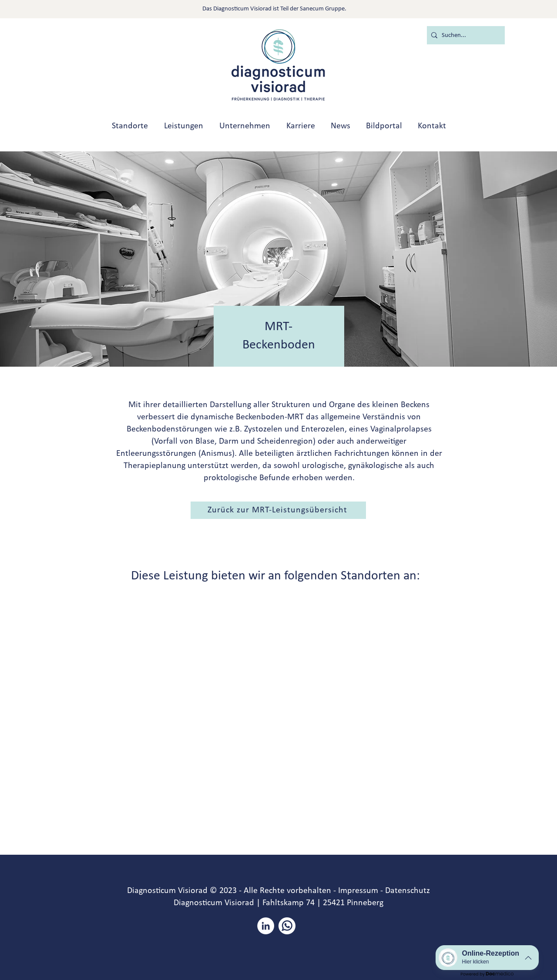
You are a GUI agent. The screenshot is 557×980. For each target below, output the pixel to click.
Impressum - (361, 891)
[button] (278, 510)
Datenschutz (408, 891)
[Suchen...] (464, 35)
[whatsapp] (287, 926)
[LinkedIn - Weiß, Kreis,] (266, 926)
